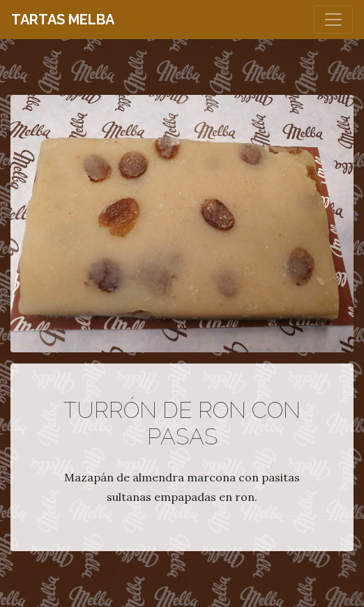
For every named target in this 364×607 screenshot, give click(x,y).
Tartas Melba (63, 20)
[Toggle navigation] (333, 20)
